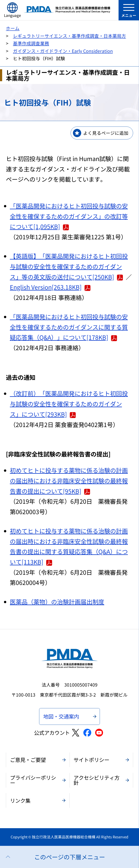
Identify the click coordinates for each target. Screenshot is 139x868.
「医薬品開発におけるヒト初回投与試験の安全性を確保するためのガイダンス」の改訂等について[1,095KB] (69, 216)
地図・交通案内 (61, 716)
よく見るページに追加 (106, 133)
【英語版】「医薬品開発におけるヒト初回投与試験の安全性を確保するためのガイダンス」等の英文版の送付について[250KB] (69, 266)
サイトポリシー (91, 760)
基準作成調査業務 (31, 43)
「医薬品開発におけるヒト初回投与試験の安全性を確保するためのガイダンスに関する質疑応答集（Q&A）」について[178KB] (69, 327)
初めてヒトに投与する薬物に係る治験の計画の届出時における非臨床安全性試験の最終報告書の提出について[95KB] (69, 480)
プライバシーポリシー (33, 780)
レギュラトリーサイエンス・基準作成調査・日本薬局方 (69, 36)
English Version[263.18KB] (50, 287)
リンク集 (20, 800)
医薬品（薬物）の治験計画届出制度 (57, 602)
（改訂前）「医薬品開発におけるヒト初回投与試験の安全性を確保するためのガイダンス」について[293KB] (69, 404)
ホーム (13, 28)
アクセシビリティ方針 (97, 780)
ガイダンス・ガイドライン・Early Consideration (63, 51)
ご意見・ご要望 (28, 760)
